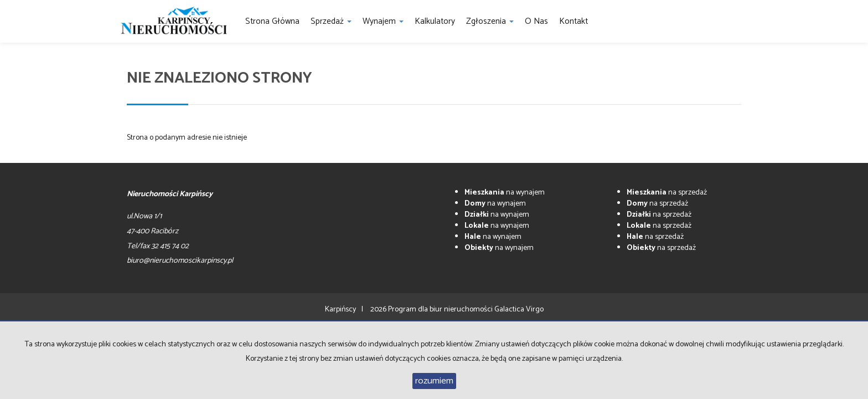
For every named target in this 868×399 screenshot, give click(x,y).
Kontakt (573, 21)
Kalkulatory (435, 21)
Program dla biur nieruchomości (441, 310)
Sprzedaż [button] (331, 21)
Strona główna (272, 21)
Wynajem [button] (383, 21)
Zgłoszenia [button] (490, 21)
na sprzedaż (667, 193)
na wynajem (505, 193)
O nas (536, 21)
